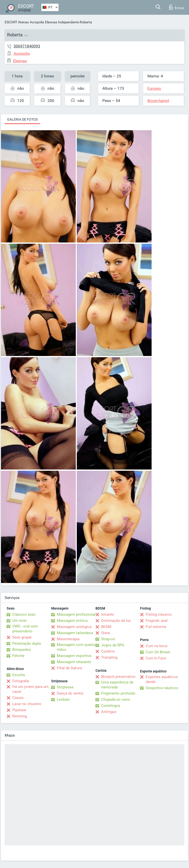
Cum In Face (156, 658)
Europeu (154, 88)
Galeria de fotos (22, 119)
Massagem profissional (76, 614)
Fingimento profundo (118, 693)
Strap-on (108, 639)
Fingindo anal (157, 621)
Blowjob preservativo (118, 677)
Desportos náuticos (162, 688)
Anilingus (109, 712)
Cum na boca (157, 646)
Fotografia (21, 681)
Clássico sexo (24, 614)
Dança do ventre (70, 693)
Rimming (20, 716)
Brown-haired (158, 101)
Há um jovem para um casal (30, 689)
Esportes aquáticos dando (162, 679)
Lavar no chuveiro (27, 704)
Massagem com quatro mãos (76, 647)
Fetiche (18, 656)
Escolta (19, 675)
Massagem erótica (72, 621)
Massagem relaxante (74, 662)
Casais (18, 698)
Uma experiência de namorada (117, 685)
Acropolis (37, 22)
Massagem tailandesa (75, 633)
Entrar (177, 7)
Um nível (19, 621)
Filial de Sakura (69, 668)
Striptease (65, 687)
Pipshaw (19, 710)
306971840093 (27, 46)
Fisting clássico (159, 614)
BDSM (106, 627)
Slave (106, 633)
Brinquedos (22, 650)
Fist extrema (156, 627)
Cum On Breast (158, 652)
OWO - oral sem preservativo (25, 629)
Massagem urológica (74, 627)
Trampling (109, 657)
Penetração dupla (27, 643)
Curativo (108, 651)
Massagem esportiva (74, 656)
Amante (108, 614)
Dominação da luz (116, 621)
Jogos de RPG (113, 645)
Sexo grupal (22, 637)
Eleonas (51, 22)
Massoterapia (68, 639)
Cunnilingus (111, 706)
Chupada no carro (116, 699)
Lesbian (63, 699)
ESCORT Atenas (17, 22)
